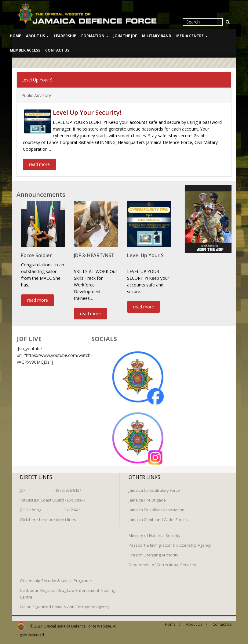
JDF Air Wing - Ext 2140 (50, 506)
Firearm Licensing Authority (153, 551)
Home (15, 36)
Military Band (157, 36)
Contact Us (57, 50)
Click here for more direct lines (48, 516)
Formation (95, 36)
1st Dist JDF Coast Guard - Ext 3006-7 (53, 496)
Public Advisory (36, 95)
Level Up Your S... (38, 79)
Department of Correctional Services (162, 561)
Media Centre (192, 36)
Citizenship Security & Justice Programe (56, 577)
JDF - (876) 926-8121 (51, 487)
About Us (37, 36)
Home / (173, 621)
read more (39, 164)
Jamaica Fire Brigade (147, 496)
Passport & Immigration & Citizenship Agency (170, 541)
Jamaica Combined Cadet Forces (158, 516)
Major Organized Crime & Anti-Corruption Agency (65, 603)
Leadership (65, 36)
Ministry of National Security (155, 532)
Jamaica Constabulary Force (154, 487)
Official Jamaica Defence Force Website (77, 622)
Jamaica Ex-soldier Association (157, 506)
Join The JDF (125, 36)
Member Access (25, 50)
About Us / (197, 621)
